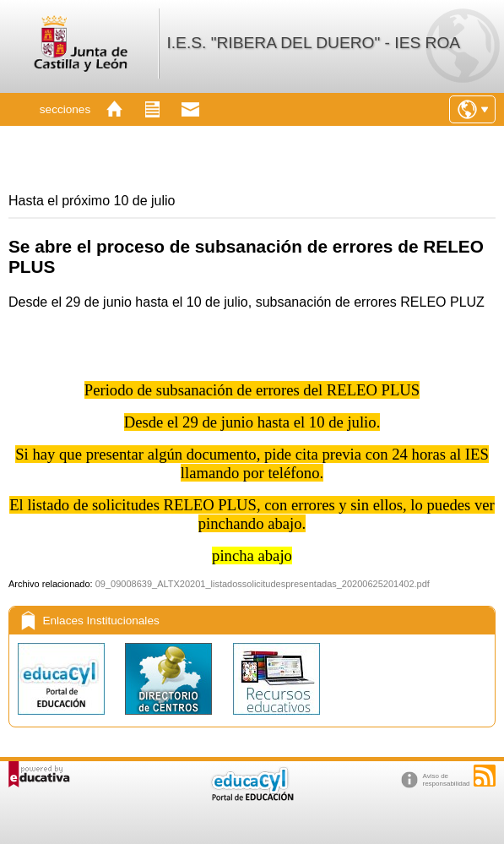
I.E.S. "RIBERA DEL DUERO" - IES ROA (313, 43)
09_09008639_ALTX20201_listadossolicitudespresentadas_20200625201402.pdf (263, 584)
